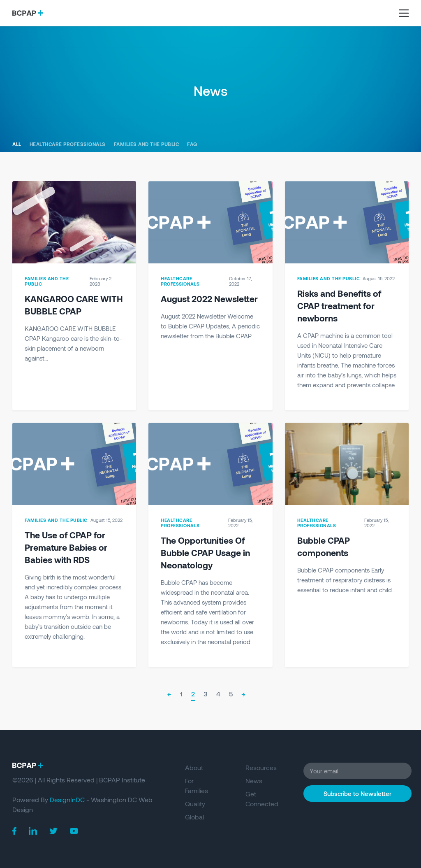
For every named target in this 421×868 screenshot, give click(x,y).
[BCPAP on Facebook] (14, 831)
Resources (261, 767)
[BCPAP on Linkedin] (33, 831)
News (254, 781)
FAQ (192, 144)
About (194, 767)
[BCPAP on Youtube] (74, 831)
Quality (195, 804)
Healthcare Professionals (68, 144)
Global (194, 817)
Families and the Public (147, 144)
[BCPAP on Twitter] (53, 831)
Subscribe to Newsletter (357, 794)
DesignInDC (67, 799)
